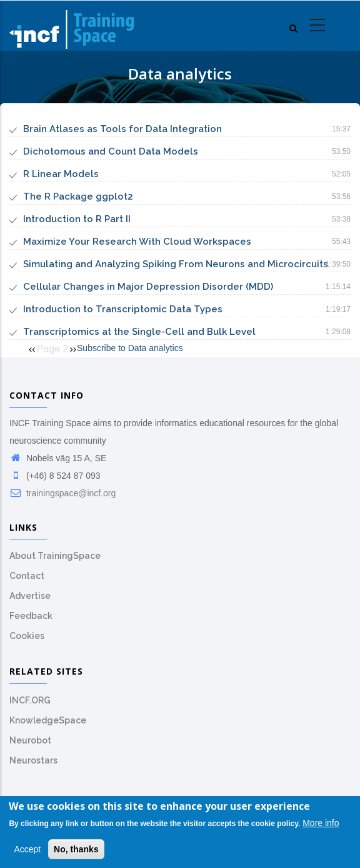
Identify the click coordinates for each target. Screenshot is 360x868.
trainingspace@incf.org (62, 493)
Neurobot (30, 740)
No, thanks (76, 852)
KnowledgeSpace (48, 720)
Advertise (30, 596)
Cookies (27, 636)
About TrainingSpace (55, 556)
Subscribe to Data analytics (130, 348)
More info (321, 826)
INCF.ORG (30, 700)
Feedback (31, 616)
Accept (27, 852)
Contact (27, 576)
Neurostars (33, 760)
